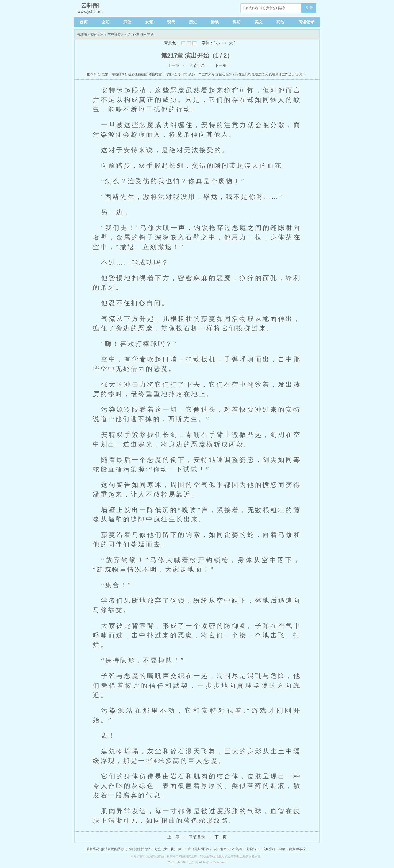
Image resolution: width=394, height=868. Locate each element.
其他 (280, 22)
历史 (193, 22)
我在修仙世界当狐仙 (283, 74)
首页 (84, 22)
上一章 (173, 65)
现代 (171, 22)
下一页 (221, 65)
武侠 (127, 22)
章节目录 (197, 65)
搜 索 (309, 8)
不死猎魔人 (116, 35)
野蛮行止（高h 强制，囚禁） (267, 849)
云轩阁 (82, 35)
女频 (149, 22)
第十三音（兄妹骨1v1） (195, 849)
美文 (259, 22)
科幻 (237, 22)
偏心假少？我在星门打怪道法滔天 (243, 74)
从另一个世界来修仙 (203, 74)
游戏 (215, 22)
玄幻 (106, 22)
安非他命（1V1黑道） (230, 849)
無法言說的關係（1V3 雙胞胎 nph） (127, 849)
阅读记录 (306, 22)
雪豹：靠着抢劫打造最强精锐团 (125, 74)
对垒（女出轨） (166, 849)
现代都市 (97, 35)
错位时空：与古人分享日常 (168, 74)
